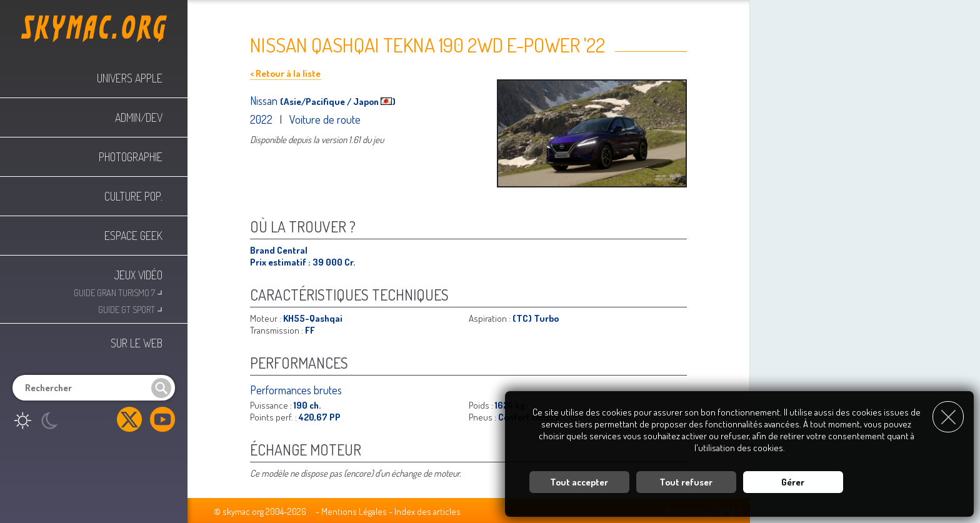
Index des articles (427, 511)
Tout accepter (579, 482)
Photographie (131, 157)
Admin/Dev (139, 117)
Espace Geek (133, 236)
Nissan (265, 101)
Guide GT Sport (130, 308)
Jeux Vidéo (138, 275)
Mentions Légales (354, 511)
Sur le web (137, 343)
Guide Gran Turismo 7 (118, 291)
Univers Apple (130, 78)
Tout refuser (686, 482)
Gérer (793, 482)
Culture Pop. (133, 196)
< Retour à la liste (285, 73)
